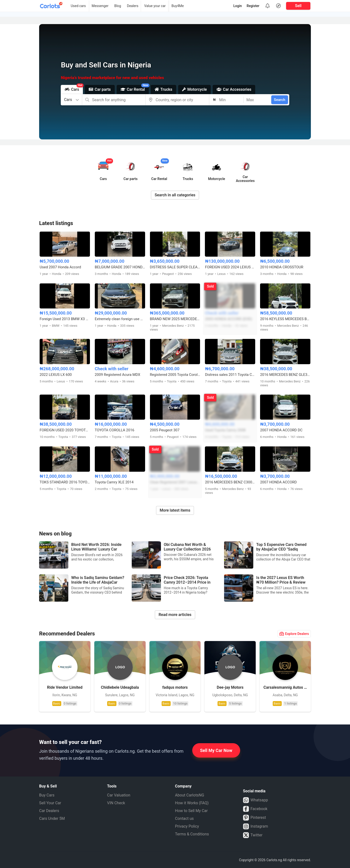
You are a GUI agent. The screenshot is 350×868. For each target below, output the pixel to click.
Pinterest (255, 818)
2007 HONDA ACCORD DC (281, 430)
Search (280, 100)
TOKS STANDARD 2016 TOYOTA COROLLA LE (65, 482)
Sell (298, 6)
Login (238, 6)
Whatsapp (256, 800)
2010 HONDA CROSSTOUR (282, 267)
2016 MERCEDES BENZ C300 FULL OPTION (230, 482)
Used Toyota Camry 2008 (225, 430)
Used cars (78, 6)
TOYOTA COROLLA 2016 (115, 430)
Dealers (133, 6)
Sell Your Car (50, 803)
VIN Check (116, 803)
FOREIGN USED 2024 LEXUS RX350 (230, 267)
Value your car (155, 6)
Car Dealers (49, 811)
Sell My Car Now (216, 750)
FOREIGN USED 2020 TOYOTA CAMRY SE (65, 430)
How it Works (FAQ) (192, 803)
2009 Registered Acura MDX (118, 375)
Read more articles (175, 615)
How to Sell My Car (191, 811)
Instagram (256, 826)
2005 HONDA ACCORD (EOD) (228, 319)
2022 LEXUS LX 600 (56, 375)
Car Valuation (119, 795)
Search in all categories (175, 195)
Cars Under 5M (52, 818)
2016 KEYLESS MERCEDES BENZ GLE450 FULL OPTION (285, 319)
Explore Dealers (294, 634)
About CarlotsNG (190, 795)
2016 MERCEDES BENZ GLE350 (285, 375)
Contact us (184, 818)
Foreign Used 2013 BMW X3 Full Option (65, 319)
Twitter (253, 835)
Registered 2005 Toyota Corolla (175, 375)
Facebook (255, 809)
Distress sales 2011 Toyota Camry (230, 375)
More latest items (175, 510)
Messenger (100, 6)
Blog (118, 6)
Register (253, 6)
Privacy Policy (187, 826)
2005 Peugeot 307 (165, 430)
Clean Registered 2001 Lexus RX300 (175, 482)
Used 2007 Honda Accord (60, 267)
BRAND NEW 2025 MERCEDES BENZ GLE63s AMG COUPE (175, 319)
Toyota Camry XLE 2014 (114, 482)
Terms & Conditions (192, 834)
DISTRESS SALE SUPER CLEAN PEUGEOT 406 (175, 267)
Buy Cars (47, 795)
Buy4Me (178, 6)
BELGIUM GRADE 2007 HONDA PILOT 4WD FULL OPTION (120, 267)
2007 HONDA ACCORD (278, 482)
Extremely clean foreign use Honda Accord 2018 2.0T (120, 319)
